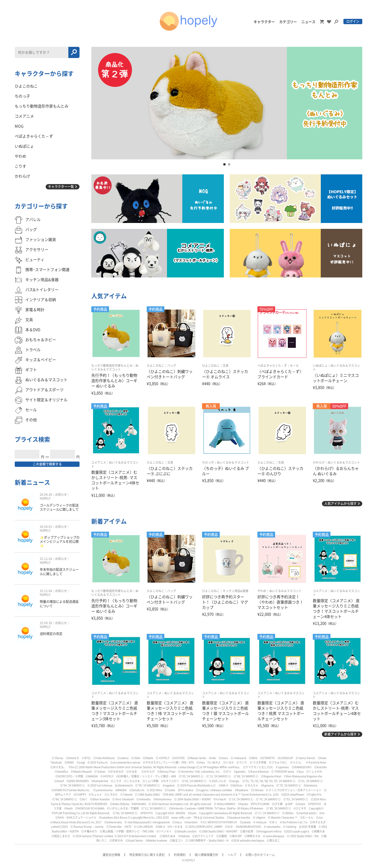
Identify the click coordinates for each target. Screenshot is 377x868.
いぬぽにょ (320, 366)
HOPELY (45, 498)
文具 (226, 366)
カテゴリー (288, 22)
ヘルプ (232, 855)
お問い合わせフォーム (260, 855)
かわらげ (319, 462)
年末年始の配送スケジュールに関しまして (59, 572)
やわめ (262, 591)
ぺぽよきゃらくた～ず (272, 366)
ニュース (308, 22)
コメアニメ (99, 462)
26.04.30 (46, 495)
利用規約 (180, 855)
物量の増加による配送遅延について (59, 604)
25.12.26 (46, 559)
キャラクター (264, 22)
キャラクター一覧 (61, 187)
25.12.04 (46, 591)
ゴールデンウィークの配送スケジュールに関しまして (59, 507)
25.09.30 (46, 623)
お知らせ (61, 495)
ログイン (353, 21)
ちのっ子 (208, 462)
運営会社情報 (111, 855)
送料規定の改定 (51, 634)
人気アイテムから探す (340, 504)
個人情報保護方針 (206, 855)
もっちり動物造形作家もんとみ (112, 366)
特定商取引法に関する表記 (147, 855)
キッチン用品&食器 (235, 591)
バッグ (172, 366)
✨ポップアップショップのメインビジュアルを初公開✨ (60, 542)
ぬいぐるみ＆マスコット (233, 462)
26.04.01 (46, 527)
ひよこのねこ (156, 366)
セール (294, 366)
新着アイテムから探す (340, 734)
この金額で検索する (47, 464)
